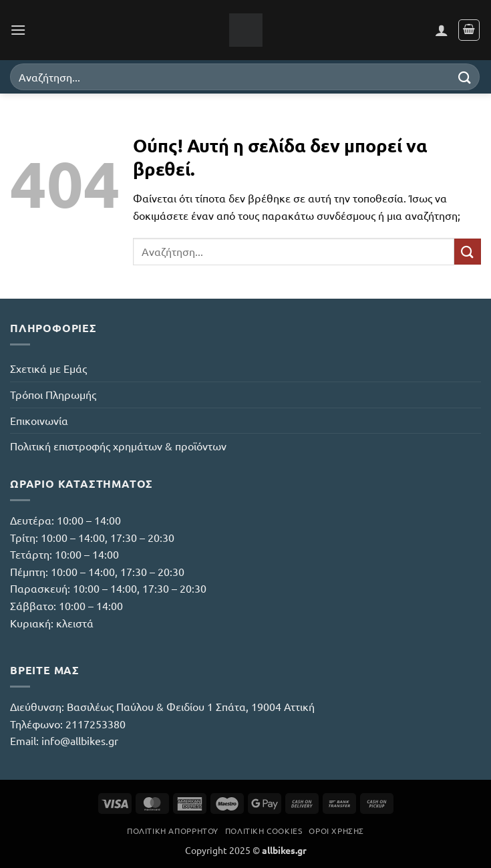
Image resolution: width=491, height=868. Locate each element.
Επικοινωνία (39, 420)
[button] (18, 30)
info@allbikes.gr (80, 740)
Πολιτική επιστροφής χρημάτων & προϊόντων (118, 446)
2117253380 (96, 724)
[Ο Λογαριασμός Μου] (442, 30)
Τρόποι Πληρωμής (53, 394)
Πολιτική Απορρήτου (173, 831)
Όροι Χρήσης (336, 831)
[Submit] (465, 77)
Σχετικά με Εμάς (48, 368)
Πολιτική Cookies (264, 831)
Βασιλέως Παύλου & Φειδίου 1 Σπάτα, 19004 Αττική (191, 706)
